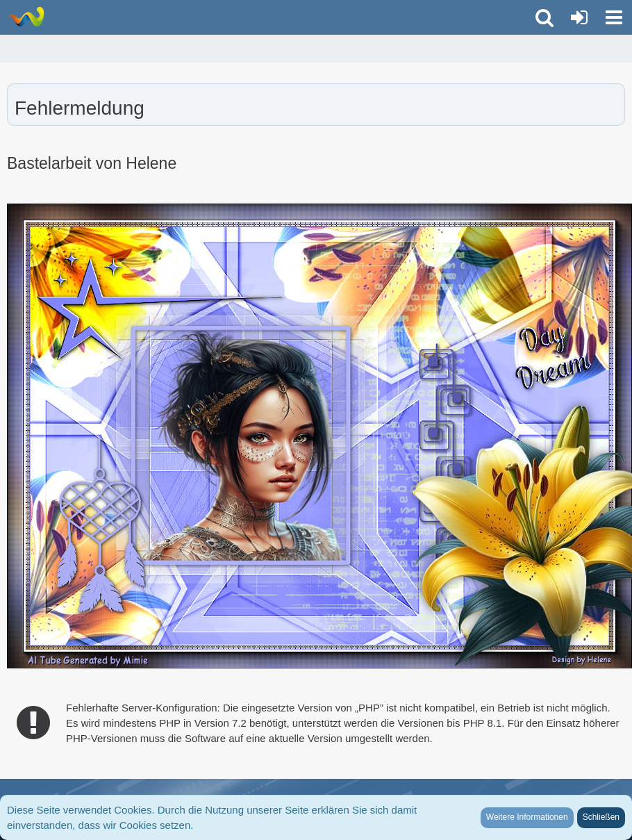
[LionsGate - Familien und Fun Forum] (26, 17)
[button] (614, 17)
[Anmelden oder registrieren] (579, 17)
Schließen (601, 817)
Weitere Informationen (527, 817)
